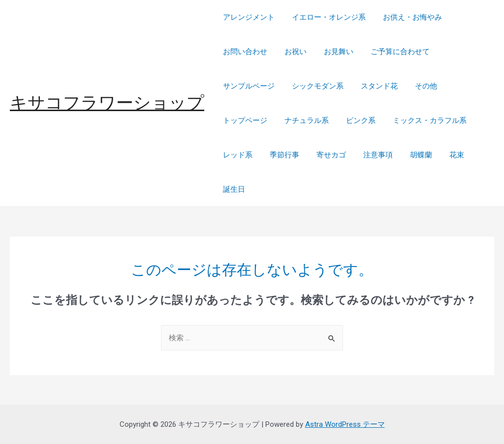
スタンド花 (373, 86)
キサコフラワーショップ (107, 103)
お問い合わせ (244, 52)
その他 (417, 86)
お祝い (292, 52)
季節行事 (281, 155)
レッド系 (236, 155)
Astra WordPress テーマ (345, 424)
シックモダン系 (314, 86)
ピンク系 (354, 120)
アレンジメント (247, 17)
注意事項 (369, 155)
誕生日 (233, 189)
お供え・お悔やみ (406, 17)
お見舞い (332, 52)
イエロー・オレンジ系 (325, 17)
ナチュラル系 (303, 120)
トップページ (244, 120)
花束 (443, 155)
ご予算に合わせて (391, 52)
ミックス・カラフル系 (421, 120)
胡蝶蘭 (410, 155)
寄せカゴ (325, 155)
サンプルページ (247, 86)
